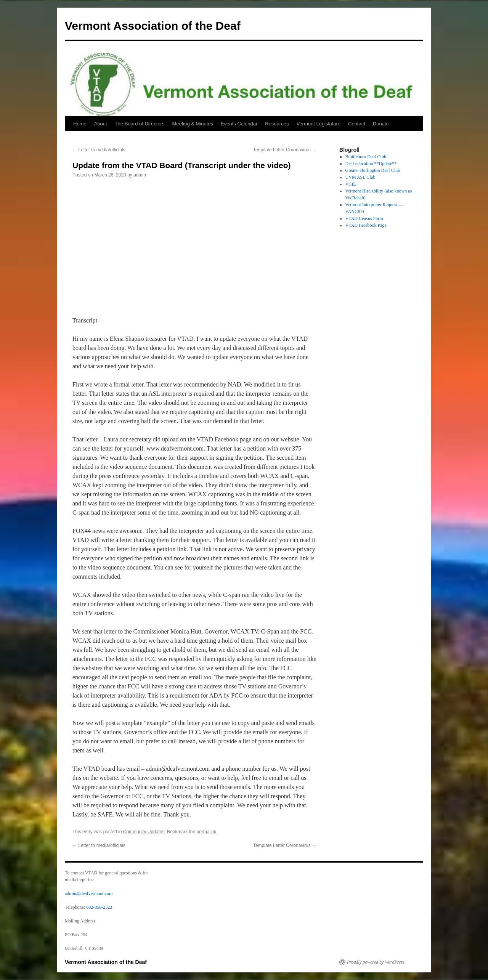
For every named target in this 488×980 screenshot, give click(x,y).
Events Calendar (239, 124)
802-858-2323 (99, 907)
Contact (357, 124)
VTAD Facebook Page (366, 225)
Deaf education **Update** (371, 164)
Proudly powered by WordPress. (376, 962)
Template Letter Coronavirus (285, 150)
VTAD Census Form (364, 218)
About (101, 124)
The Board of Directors (140, 124)
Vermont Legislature (318, 124)
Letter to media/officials (99, 150)
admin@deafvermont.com (89, 893)
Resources (277, 124)
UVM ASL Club (360, 177)
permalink (207, 832)
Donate (381, 124)
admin (140, 175)
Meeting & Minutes (193, 124)
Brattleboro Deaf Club (366, 157)
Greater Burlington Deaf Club (373, 170)
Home (80, 124)
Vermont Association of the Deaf (153, 26)
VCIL (351, 184)
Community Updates (144, 832)
